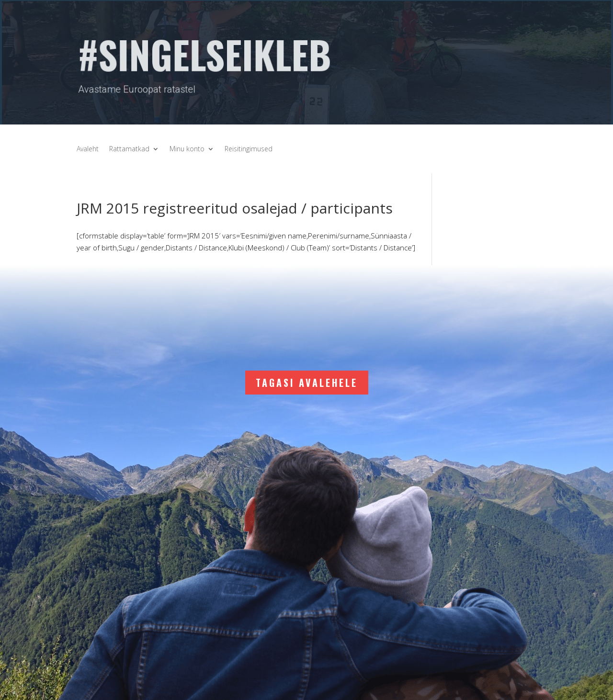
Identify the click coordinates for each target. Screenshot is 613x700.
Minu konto (187, 149)
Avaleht (88, 149)
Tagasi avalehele (307, 383)
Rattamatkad (129, 149)
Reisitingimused (249, 149)
